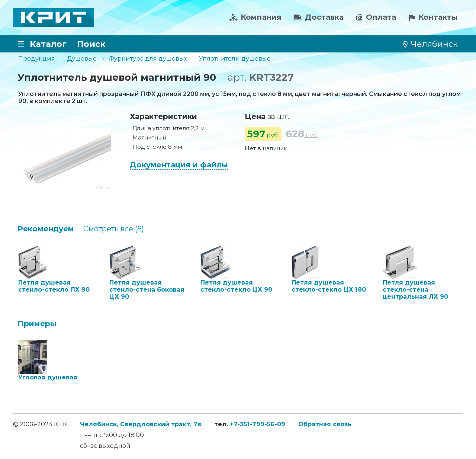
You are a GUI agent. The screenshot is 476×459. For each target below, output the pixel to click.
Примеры (37, 324)
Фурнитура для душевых (148, 59)
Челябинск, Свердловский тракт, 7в (141, 424)
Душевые (82, 59)
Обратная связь (325, 424)
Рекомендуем (46, 229)
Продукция (37, 59)
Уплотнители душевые (235, 59)
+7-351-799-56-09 (258, 424)
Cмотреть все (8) (114, 229)
